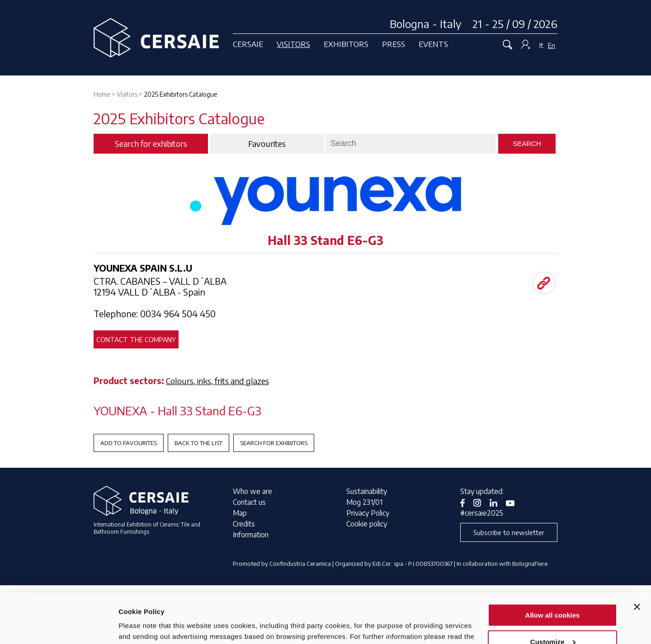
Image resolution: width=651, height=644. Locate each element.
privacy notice (143, 601)
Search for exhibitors (274, 443)
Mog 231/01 (364, 502)
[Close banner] (637, 560)
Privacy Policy (368, 513)
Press (394, 44)
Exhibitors (346, 44)
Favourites (267, 144)
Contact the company (136, 339)
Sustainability (367, 491)
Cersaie (248, 44)
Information (251, 535)
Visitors (293, 44)
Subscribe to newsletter (509, 532)
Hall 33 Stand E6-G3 (325, 240)
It (541, 45)
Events (433, 44)
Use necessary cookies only (552, 622)
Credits (244, 524)
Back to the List (198, 443)
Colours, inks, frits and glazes (217, 381)
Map (240, 513)
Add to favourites (129, 443)
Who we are (252, 491)
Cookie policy (367, 524)
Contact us (249, 502)
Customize (553, 595)
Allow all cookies (553, 569)
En (552, 45)
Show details (139, 626)
